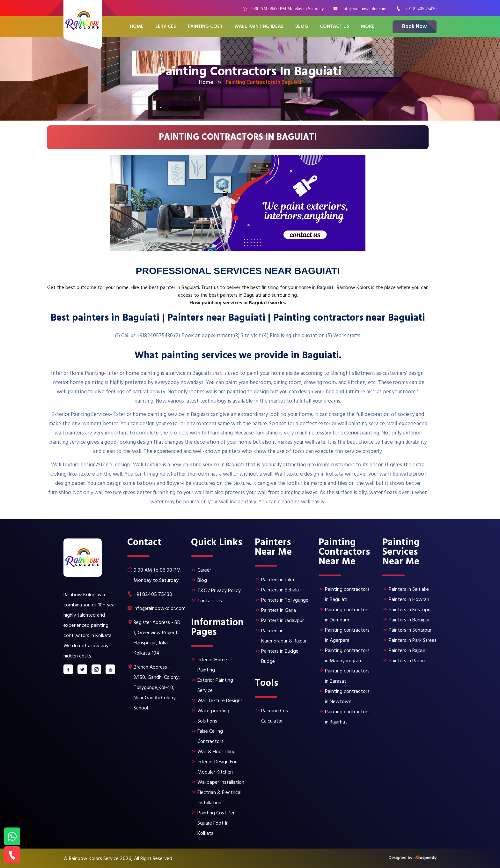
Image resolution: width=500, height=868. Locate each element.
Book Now (415, 27)
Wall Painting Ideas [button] (259, 27)
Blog (302, 27)
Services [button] (166, 27)
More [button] (368, 27)
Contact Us (335, 27)
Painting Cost (205, 27)
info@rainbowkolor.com (364, 9)
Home (137, 27)
